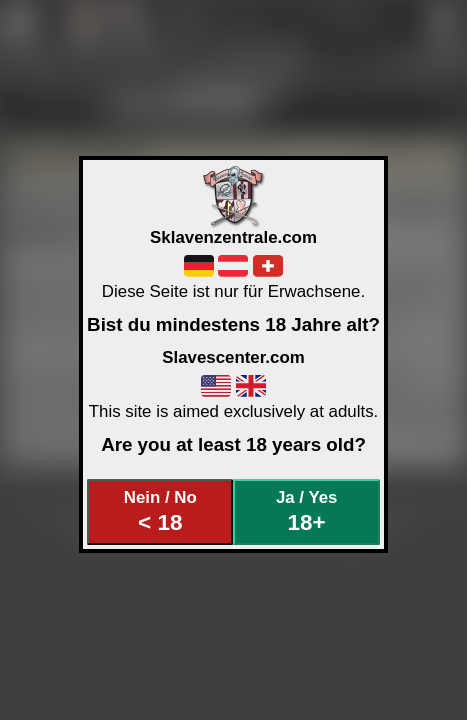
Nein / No (160, 511)
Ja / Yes (306, 511)
